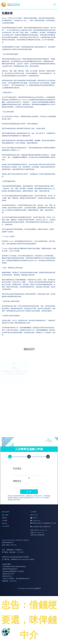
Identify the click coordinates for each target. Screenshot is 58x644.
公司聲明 (4, 521)
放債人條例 (33, 496)
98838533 (34, 518)
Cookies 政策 (5, 526)
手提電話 (17, 469)
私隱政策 (40, 496)
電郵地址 (17, 481)
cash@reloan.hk (35, 521)
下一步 (29, 492)
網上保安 (4, 523)
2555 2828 (34, 515)
